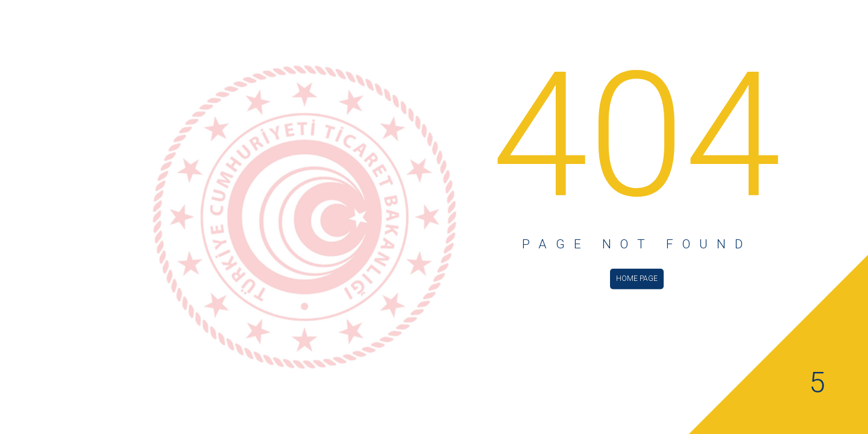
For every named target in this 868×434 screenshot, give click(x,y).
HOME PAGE (637, 278)
